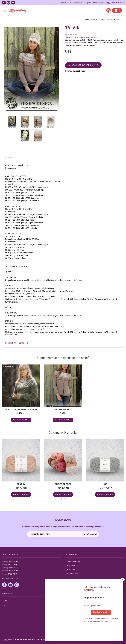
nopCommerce (66, 639)
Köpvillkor (71, 566)
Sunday (21, 484)
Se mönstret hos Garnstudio (17, 343)
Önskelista (71, 617)
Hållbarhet (71, 570)
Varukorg (71, 613)
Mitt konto (71, 601)
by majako (120, 639)
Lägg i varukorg (21, 420)
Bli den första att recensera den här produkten (84, 37)
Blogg (6, 605)
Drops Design (79, 71)
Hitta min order (118, 3)
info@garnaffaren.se (10, 578)
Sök (5, 601)
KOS (105, 484)
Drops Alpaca (63, 484)
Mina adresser (73, 609)
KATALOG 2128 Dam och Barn (21, 409)
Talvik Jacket (63, 409)
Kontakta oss (72, 574)
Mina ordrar (72, 605)
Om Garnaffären (74, 562)
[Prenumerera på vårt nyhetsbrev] (63, 534)
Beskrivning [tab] (11, 158)
